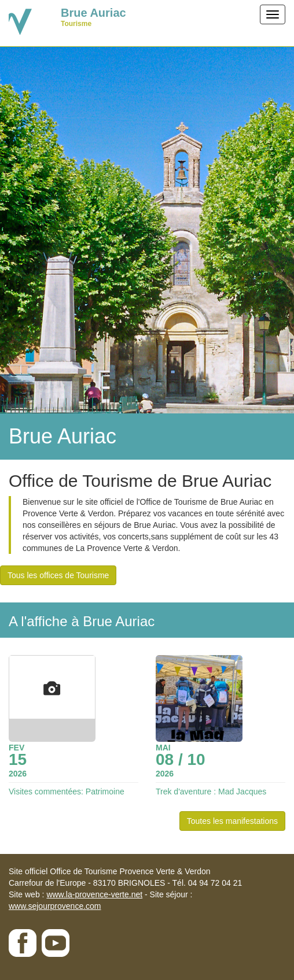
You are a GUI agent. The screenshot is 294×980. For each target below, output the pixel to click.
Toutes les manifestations (232, 821)
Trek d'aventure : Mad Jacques (211, 792)
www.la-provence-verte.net (94, 894)
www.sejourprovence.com (55, 906)
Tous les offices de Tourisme (58, 575)
